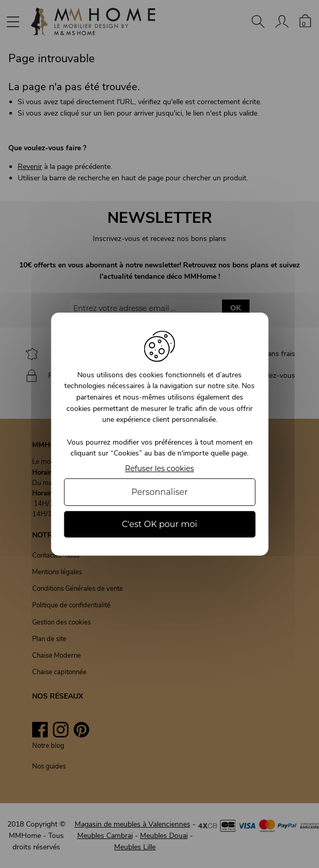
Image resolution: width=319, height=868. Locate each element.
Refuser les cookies (159, 469)
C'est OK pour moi (159, 524)
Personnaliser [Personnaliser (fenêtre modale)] (159, 492)
